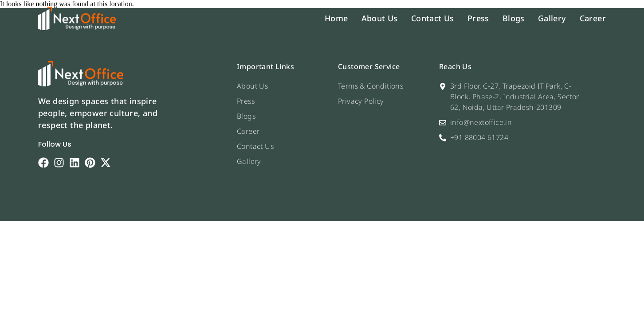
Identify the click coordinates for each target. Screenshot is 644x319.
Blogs (514, 18)
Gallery (552, 18)
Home (336, 18)
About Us (380, 18)
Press (478, 18)
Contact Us (433, 18)
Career (593, 18)
